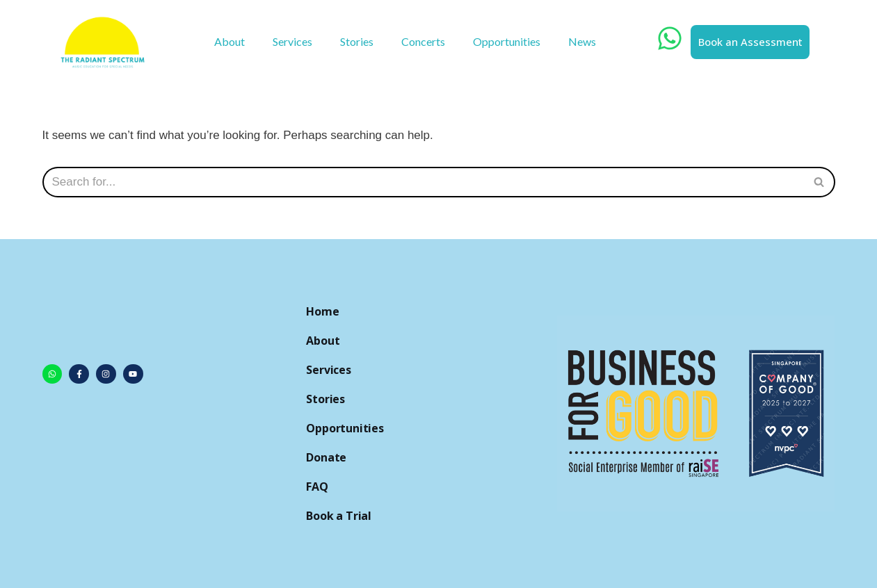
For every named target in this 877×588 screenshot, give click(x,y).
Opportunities (507, 41)
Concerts (423, 41)
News (582, 41)
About (230, 41)
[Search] (820, 182)
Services (292, 41)
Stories (357, 41)
